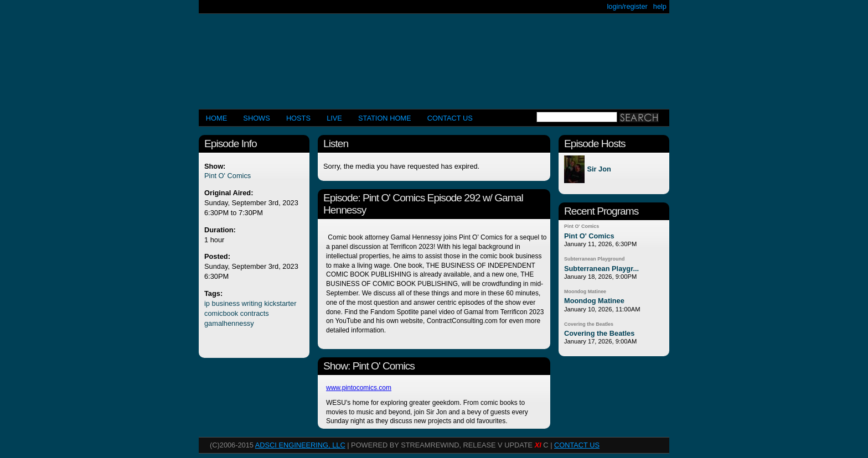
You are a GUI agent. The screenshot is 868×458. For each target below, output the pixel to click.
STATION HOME (385, 118)
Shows (256, 118)
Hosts (298, 118)
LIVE (334, 118)
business (226, 303)
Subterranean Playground (594, 259)
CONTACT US (450, 118)
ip (207, 303)
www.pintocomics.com (359, 388)
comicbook (221, 313)
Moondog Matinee (585, 292)
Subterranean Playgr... (601, 269)
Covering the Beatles (589, 324)
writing (252, 303)
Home (216, 118)
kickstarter (280, 303)
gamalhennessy (229, 323)
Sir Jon (599, 170)
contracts (255, 313)
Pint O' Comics (228, 176)
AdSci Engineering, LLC (300, 445)
